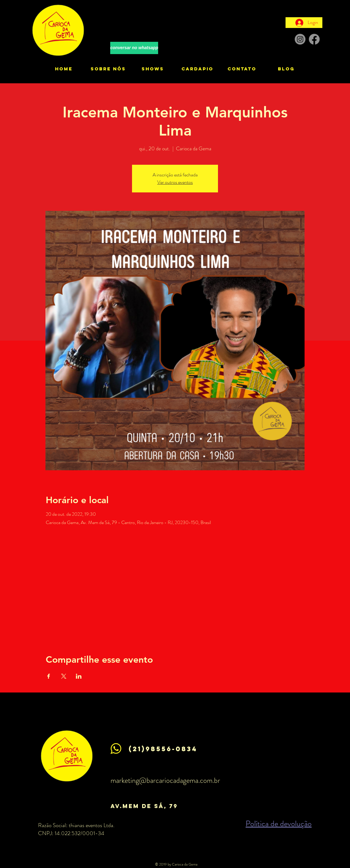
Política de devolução (279, 824)
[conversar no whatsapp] (134, 48)
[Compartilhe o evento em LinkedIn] (79, 676)
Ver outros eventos (175, 182)
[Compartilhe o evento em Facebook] (49, 676)
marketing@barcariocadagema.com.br (165, 780)
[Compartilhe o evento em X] (64, 676)
